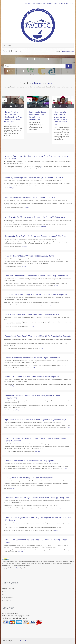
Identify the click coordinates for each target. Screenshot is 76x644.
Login (71, 3)
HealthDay (15, 568)
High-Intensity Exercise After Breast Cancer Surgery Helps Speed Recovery (35, 419)
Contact (5, 592)
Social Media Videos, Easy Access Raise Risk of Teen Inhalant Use (38, 116)
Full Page (43, 168)
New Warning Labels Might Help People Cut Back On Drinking (30, 197)
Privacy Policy (7, 601)
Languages (28, 3)
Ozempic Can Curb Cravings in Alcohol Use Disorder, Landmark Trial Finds (35, 236)
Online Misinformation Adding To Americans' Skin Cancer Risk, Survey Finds (36, 295)
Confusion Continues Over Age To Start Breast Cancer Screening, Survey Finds (37, 498)
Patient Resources (8, 589)
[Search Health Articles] (35, 66)
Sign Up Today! (63, 3)
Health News (12, 71)
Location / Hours (52, 3)
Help (34, 3)
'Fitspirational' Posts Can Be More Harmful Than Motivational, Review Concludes (38, 336)
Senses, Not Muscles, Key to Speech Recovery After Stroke (28, 478)
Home (58, 51)
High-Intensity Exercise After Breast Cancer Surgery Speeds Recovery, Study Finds (61, 118)
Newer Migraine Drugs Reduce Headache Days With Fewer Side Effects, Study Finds (13, 117)
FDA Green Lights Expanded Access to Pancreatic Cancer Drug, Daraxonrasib (36, 276)
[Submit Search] (69, 66)
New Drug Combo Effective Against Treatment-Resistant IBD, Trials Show (35, 217)
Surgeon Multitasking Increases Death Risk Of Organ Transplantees (32, 358)
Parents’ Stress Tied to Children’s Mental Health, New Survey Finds (32, 376)
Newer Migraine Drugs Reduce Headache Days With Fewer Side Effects (34, 177)
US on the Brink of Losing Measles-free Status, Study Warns (29, 256)
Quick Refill (41, 3)
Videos (26, 71)
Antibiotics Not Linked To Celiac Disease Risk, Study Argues (29, 461)
